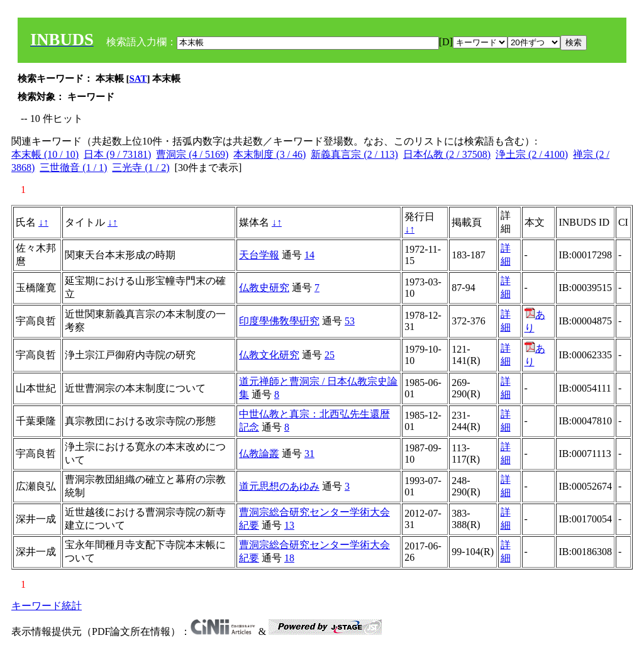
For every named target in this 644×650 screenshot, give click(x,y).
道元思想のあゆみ (279, 486)
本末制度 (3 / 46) (269, 154)
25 (330, 355)
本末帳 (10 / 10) (45, 154)
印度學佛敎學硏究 (279, 321)
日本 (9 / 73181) (117, 154)
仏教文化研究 (269, 355)
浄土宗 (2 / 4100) (532, 154)
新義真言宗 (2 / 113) (354, 154)
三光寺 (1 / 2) (141, 168)
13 (289, 525)
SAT (138, 79)
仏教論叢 (259, 454)
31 (309, 454)
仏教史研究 (264, 288)
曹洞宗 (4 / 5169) (192, 154)
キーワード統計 (47, 606)
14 (309, 255)
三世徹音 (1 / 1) (73, 168)
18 (289, 558)
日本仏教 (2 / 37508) (447, 154)
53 (350, 321)
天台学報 (259, 255)
